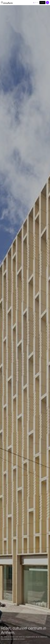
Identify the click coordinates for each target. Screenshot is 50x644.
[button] (47, 3)
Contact (42, 2)
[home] (7, 3)
